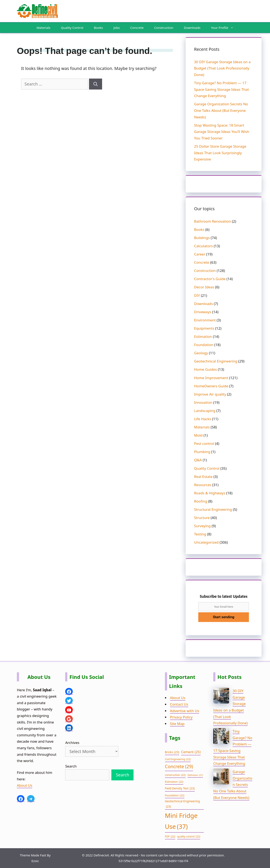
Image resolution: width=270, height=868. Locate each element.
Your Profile (224, 28)
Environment (205, 320)
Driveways (203, 312)
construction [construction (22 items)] (175, 775)
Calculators (203, 246)
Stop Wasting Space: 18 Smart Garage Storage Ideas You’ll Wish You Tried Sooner (222, 132)
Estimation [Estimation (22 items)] (174, 782)
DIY (197, 295)
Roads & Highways (210, 493)
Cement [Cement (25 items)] (191, 752)
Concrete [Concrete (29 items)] (179, 767)
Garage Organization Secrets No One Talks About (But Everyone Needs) (221, 110)
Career (200, 254)
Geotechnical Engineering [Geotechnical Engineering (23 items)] (182, 804)
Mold (198, 435)
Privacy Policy (181, 717)
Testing (200, 534)
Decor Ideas (204, 287)
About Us (25, 785)
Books (98, 28)
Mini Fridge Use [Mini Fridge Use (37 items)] (181, 822)
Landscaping (205, 411)
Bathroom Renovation (213, 221)
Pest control (204, 443)
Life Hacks (203, 419)
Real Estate (203, 477)
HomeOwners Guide (211, 386)
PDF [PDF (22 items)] (170, 837)
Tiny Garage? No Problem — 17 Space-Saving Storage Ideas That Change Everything (221, 89)
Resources (203, 485)
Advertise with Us (185, 711)
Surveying (202, 526)
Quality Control (72, 28)
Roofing (201, 501)
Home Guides (205, 369)
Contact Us (179, 704)
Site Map (177, 724)
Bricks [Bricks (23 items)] (172, 752)
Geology (201, 353)
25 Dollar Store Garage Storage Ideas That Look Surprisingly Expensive (220, 153)
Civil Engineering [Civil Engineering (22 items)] (178, 759)
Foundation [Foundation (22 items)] (175, 796)
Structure (202, 518)
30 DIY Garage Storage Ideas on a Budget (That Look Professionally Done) (222, 68)
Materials (43, 28)
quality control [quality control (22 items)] (189, 837)
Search (71, 766)
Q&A (198, 460)
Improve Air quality (210, 394)
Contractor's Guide (210, 279)
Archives (72, 743)
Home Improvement (211, 378)
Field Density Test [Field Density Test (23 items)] (180, 788)
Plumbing (202, 452)
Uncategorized (206, 542)
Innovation (203, 402)
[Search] (96, 84)
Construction (164, 28)
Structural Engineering (213, 509)
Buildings (202, 238)
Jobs (117, 28)
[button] (233, 28)
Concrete (137, 28)
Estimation (203, 336)
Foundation (204, 345)
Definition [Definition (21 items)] (195, 775)
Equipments (204, 328)
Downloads (192, 28)
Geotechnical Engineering (216, 361)
